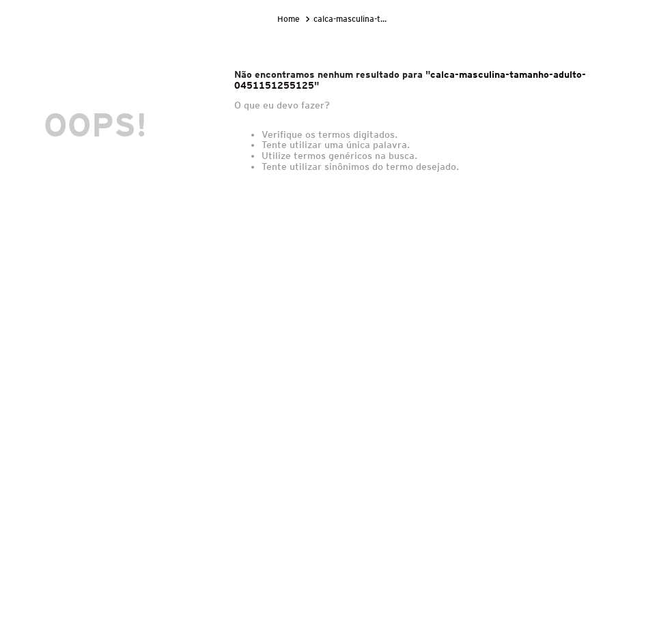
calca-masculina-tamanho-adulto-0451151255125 (353, 19)
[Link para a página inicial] (290, 19)
